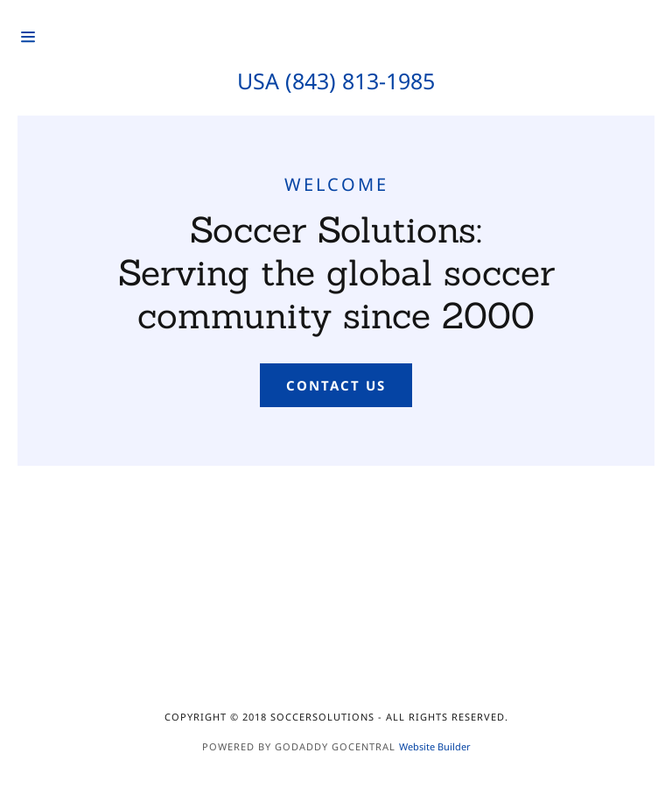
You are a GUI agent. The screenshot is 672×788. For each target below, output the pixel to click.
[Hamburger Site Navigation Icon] (60, 37)
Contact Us (336, 385)
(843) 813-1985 (360, 81)
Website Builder (435, 746)
